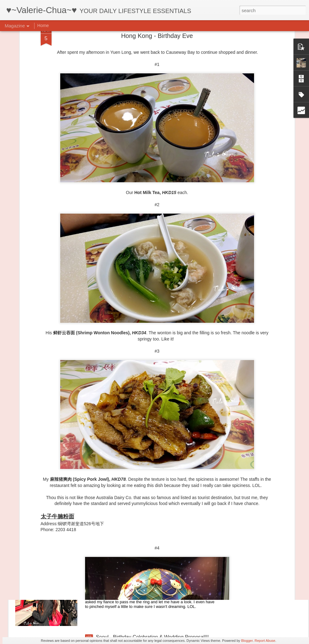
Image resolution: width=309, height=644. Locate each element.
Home (43, 25)
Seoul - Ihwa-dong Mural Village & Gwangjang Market (155, 496)
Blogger (247, 641)
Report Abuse (265, 641)
